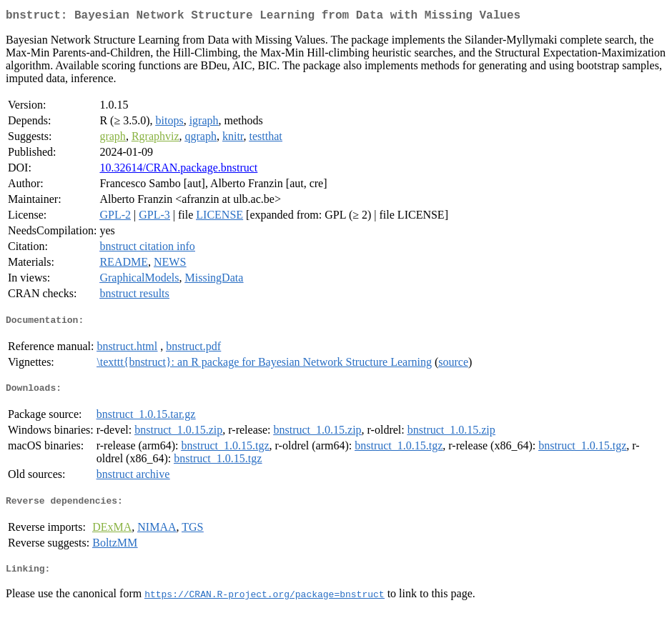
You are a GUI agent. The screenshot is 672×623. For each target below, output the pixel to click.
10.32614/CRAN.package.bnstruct (178, 170)
